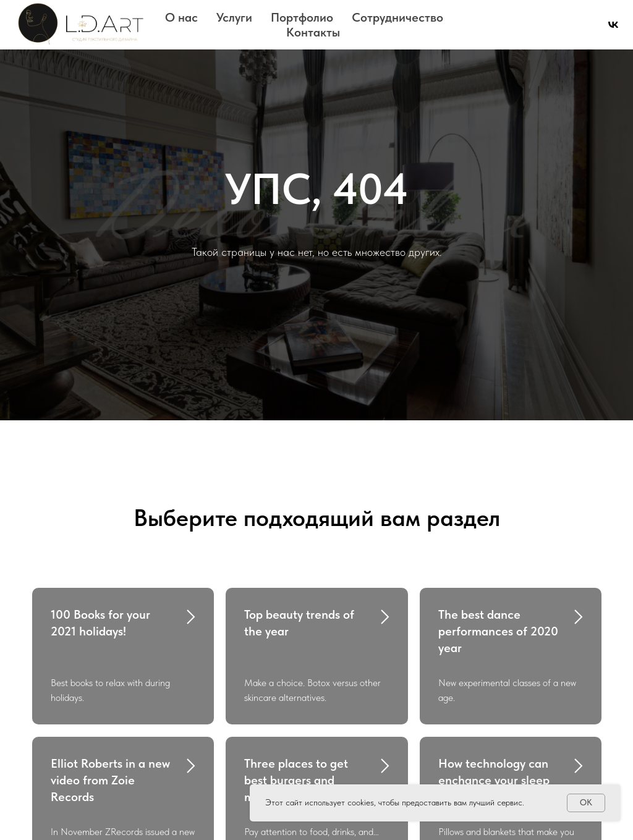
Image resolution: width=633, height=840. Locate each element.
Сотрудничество (397, 17)
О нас (181, 17)
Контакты (313, 32)
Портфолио (302, 17)
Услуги (234, 17)
